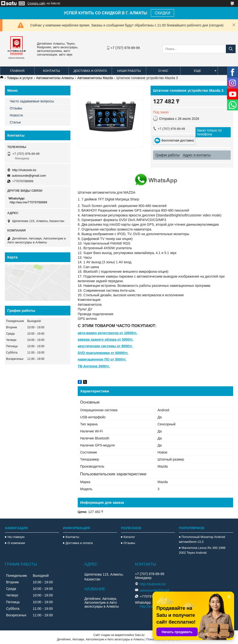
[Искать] (231, 49)
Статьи (15, 122)
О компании (16, 543)
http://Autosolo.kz (24, 170)
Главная (17, 71)
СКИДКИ (162, 13)
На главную (16, 537)
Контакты (51, 71)
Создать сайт (36, 3)
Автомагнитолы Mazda (95, 78)
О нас (163, 71)
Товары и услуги (20, 78)
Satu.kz (140, 635)
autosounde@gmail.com (29, 176)
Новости (16, 115)
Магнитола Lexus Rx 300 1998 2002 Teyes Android (202, 550)
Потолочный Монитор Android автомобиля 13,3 (202, 539)
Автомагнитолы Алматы (55, 78)
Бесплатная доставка (178, 140)
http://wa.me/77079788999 (28, 202)
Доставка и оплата (90, 71)
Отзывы (16, 108)
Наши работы (129, 71)
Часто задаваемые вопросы (32, 101)
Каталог (129, 537)
